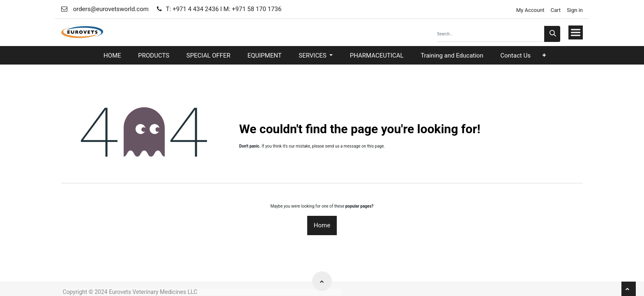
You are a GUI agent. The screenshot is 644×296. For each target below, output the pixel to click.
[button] (544, 55)
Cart (556, 10)
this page (376, 146)
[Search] (552, 34)
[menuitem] (112, 56)
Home (322, 225)
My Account (529, 10)
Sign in (575, 10)
